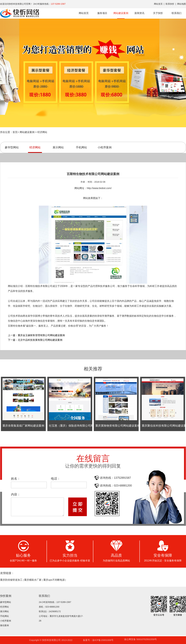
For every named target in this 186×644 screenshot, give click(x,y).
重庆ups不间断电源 (54, 580)
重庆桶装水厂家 (33, 580)
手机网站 (81, 147)
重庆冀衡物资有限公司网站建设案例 (118, 426)
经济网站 (42, 132)
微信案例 (4, 625)
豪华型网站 (12, 147)
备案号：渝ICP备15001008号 (98, 640)
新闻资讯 (139, 13)
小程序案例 (105, 147)
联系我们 (177, 13)
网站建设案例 (121, 15)
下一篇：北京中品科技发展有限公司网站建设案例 (35, 340)
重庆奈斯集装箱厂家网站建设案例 (23, 426)
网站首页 (158, 4)
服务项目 (102, 13)
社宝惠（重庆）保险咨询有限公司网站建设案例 (78, 426)
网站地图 (182, 4)
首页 (15, 132)
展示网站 (58, 147)
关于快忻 (158, 13)
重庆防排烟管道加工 (11, 580)
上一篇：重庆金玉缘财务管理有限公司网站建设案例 (36, 335)
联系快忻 (170, 4)
